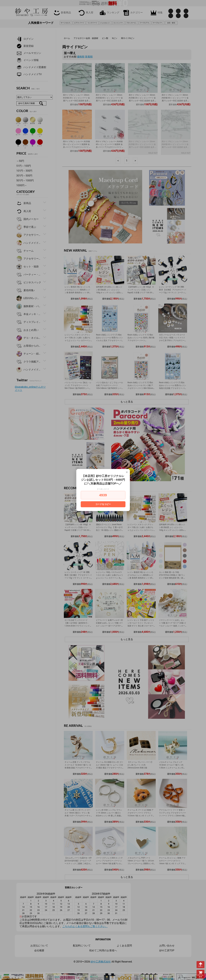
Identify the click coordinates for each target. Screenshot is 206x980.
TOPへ (200, 965)
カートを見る (200, 974)
